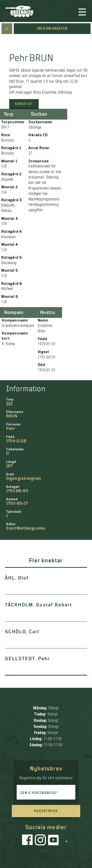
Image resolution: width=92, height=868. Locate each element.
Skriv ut (24, 104)
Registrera (46, 811)
